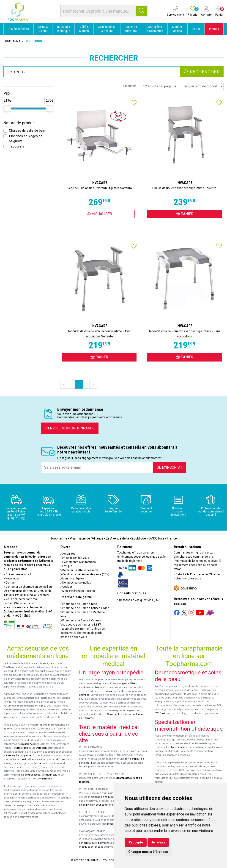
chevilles (84, 695)
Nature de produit (19, 123)
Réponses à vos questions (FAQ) (139, 600)
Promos (214, 29)
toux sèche (13, 755)
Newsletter (11, 579)
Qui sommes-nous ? (17, 574)
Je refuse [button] (158, 842)
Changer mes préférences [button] (148, 852)
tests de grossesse (29, 775)
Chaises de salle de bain (27, 131)
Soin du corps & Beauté (107, 29)
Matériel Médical (177, 29)
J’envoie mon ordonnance (70, 428)
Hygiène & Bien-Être (131, 29)
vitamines (46, 779)
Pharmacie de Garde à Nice (79, 604)
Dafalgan (41, 748)
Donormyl (36, 767)
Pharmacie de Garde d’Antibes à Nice (85, 608)
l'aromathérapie (198, 747)
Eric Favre (172, 770)
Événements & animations (78, 562)
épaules (121, 691)
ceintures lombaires (91, 687)
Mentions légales (72, 579)
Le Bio (196, 29)
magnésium (53, 775)
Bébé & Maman (84, 29)
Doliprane (27, 744)
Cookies (67, 587)
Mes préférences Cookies (78, 591)
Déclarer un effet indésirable (79, 570)
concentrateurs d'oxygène (94, 843)
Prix (7, 93)
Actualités (68, 554)
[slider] (7, 108)
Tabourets (17, 146)
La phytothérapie (176, 747)
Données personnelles (76, 583)
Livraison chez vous (187, 579)
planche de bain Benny (104, 797)
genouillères (129, 683)
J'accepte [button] (136, 842)
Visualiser (99, 214)
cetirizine (60, 759)
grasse (27, 755)
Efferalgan (22, 748)
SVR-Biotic (161, 713)
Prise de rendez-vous (75, 558)
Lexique (66, 566)
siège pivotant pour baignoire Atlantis (101, 805)
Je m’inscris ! (169, 467)
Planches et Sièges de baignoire (26, 139)
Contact (10, 583)
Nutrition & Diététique (64, 29)
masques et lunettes (91, 847)
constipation (27, 759)
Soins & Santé (43, 29)
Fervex (37, 763)
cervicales (109, 691)
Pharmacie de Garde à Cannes (81, 620)
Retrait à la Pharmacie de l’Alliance (197, 574)
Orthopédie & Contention (155, 29)
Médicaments (18, 29)
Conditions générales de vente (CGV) (85, 574)
